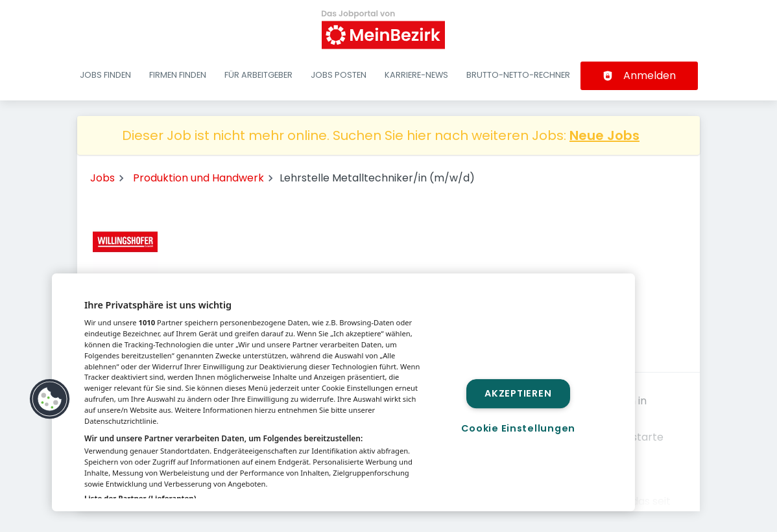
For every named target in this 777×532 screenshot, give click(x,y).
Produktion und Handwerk (198, 178)
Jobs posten (339, 75)
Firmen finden (178, 75)
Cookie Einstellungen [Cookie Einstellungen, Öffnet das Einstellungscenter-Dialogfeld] (518, 428)
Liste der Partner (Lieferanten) (140, 498)
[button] (50, 399)
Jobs (102, 178)
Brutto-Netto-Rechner (518, 75)
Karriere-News (416, 75)
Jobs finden (105, 75)
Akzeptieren (518, 393)
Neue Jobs (604, 135)
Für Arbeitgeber (258, 75)
